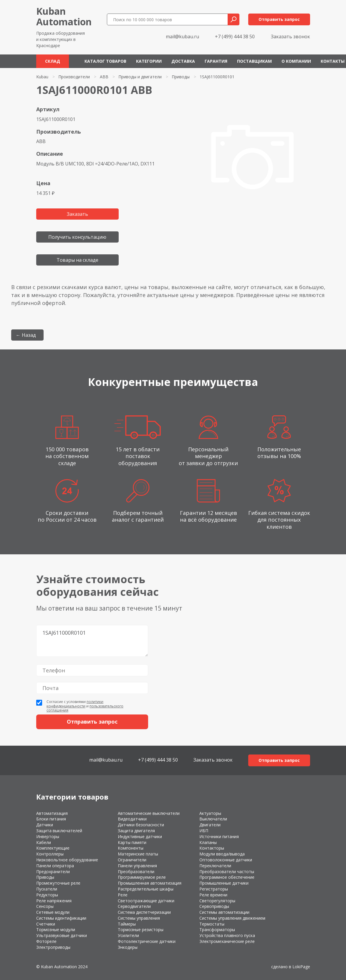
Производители (74, 77)
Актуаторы (210, 813)
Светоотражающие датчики (146, 901)
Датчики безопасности (141, 825)
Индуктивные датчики (140, 836)
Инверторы (48, 836)
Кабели (44, 842)
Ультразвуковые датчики (62, 935)
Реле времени (213, 895)
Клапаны (208, 842)
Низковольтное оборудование (67, 860)
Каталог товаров (105, 61)
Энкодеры (128, 947)
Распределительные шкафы (146, 889)
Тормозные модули (56, 930)
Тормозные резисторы (141, 930)
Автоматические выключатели (149, 813)
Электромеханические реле (227, 941)
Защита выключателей (59, 831)
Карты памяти (132, 842)
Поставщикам (254, 61)
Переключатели (215, 866)
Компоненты (131, 848)
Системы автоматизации (224, 912)
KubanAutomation (64, 16)
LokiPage (301, 967)
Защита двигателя (136, 831)
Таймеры (127, 924)
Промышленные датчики (224, 883)
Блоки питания (51, 819)
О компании (296, 61)
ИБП (204, 831)
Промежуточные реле (58, 883)
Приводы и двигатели (140, 77)
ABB (104, 77)
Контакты (333, 61)
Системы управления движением (232, 918)
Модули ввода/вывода (222, 854)
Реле (123, 895)
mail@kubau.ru (182, 37)
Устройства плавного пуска (227, 935)
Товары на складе (77, 260)
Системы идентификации (61, 918)
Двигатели (210, 825)
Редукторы (47, 895)
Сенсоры (45, 906)
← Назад (26, 335)
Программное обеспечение (227, 877)
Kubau (42, 77)
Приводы (181, 77)
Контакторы (212, 848)
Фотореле (46, 941)
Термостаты (212, 924)
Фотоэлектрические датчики (147, 941)
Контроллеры (50, 854)
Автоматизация (52, 813)
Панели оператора (55, 866)
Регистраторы (214, 889)
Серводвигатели (134, 906)
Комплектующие (53, 848)
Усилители (128, 935)
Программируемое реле (142, 877)
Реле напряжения (54, 901)
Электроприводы (53, 947)
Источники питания (219, 836)
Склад (53, 61)
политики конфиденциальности (75, 704)
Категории (149, 61)
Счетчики (46, 924)
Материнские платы (138, 854)
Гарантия (216, 61)
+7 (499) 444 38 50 (235, 37)
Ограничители (132, 860)
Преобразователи (136, 872)
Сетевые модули (53, 912)
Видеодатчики (132, 819)
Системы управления (139, 918)
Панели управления (137, 866)
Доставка (183, 61)
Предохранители (53, 872)
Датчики (45, 825)
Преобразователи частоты (227, 872)
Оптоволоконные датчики (226, 860)
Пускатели (47, 889)
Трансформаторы (217, 930)
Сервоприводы (214, 906)
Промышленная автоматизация (150, 883)
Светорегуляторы (217, 901)
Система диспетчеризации (144, 912)
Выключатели (213, 819)
